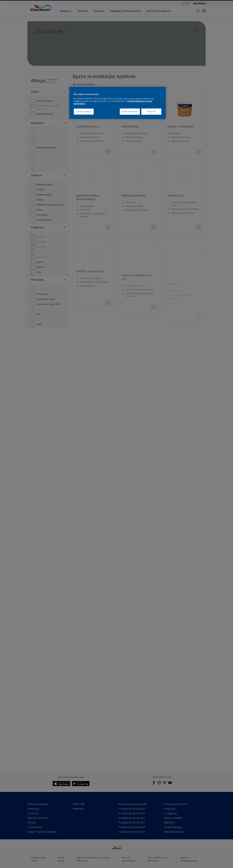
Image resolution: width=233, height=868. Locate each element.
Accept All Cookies (130, 112)
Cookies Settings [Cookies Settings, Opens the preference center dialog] (84, 112)
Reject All (151, 112)
